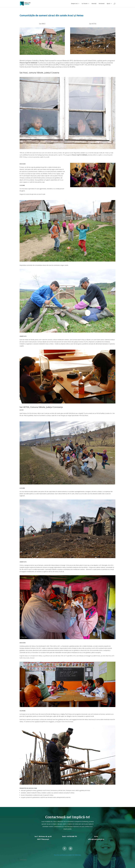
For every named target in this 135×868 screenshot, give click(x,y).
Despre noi (74, 4)
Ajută (108, 4)
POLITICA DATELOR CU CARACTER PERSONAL (68, 855)
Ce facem (85, 4)
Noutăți (94, 4)
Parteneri (102, 4)
